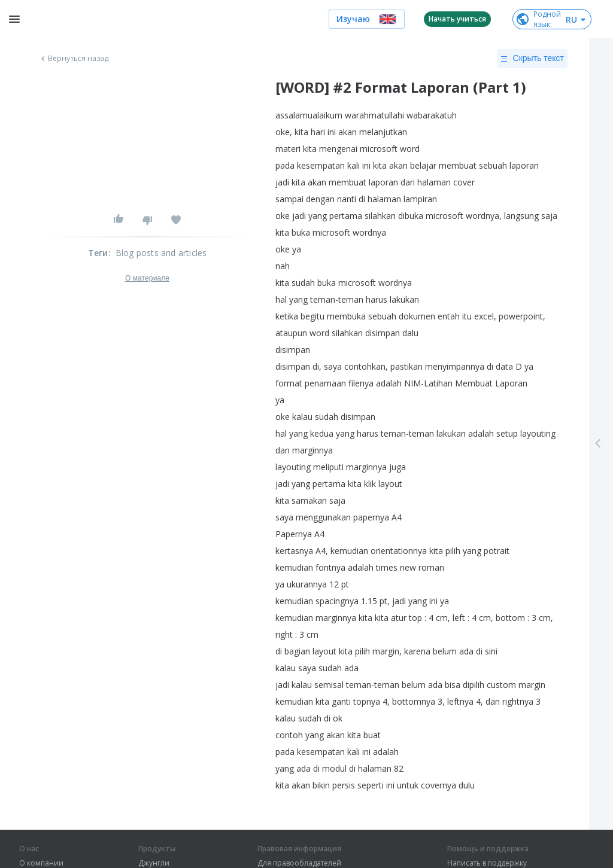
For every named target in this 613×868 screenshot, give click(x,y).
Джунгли (154, 863)
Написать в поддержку (487, 863)
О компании (41, 863)
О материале (147, 278)
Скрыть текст (532, 59)
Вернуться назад (74, 59)
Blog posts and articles (161, 253)
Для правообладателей (299, 863)
